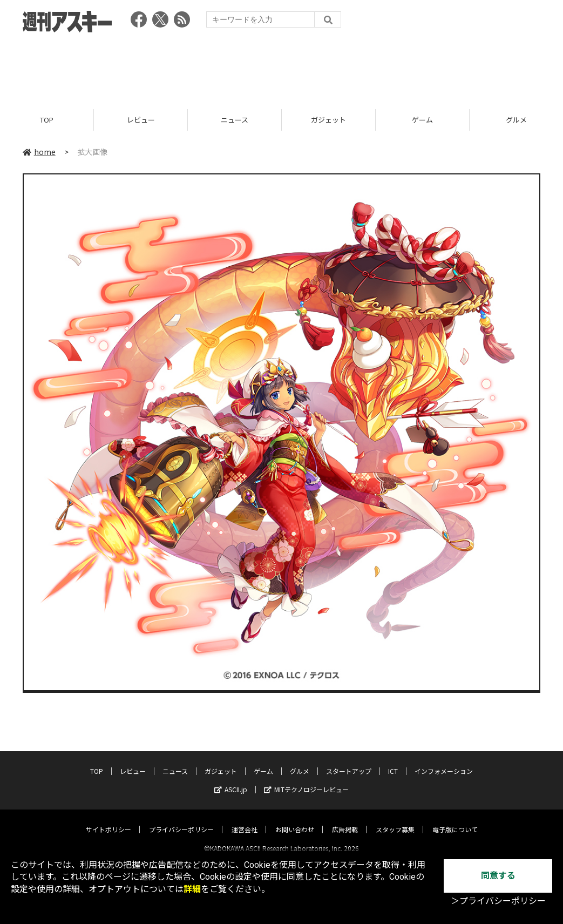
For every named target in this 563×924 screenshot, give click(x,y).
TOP (47, 120)
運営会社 (245, 820)
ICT (393, 762)
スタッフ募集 (395, 820)
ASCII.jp (231, 780)
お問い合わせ (295, 820)
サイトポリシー (108, 820)
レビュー (141, 120)
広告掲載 (345, 820)
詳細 (192, 889)
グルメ (300, 762)
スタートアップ (349, 762)
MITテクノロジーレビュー (306, 780)
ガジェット (328, 120)
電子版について (455, 820)
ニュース (235, 120)
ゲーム (422, 120)
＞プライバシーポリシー (498, 901)
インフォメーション (444, 762)
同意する (498, 876)
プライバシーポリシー (181, 820)
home (39, 152)
